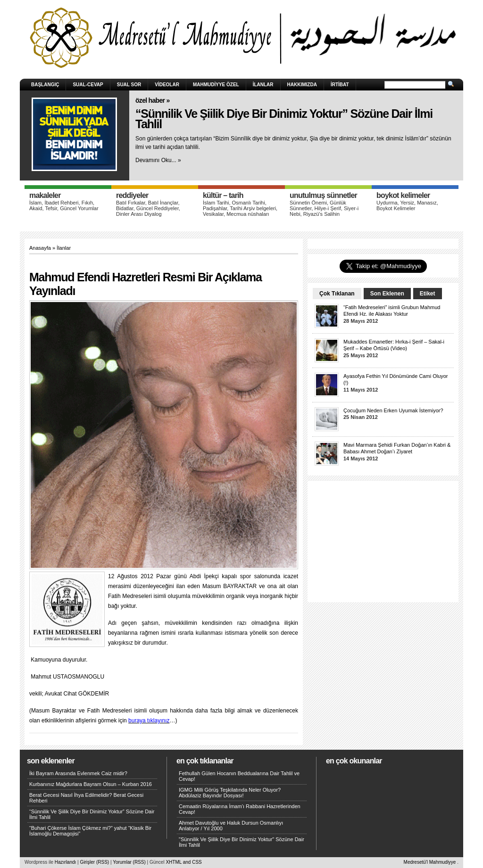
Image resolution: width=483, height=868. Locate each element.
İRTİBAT (340, 85)
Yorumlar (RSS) (129, 862)
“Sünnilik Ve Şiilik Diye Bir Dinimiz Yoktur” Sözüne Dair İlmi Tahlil (284, 119)
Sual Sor (129, 85)
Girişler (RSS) (94, 862)
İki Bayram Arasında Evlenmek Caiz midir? (78, 773)
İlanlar (263, 85)
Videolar (167, 85)
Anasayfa (40, 248)
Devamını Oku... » (158, 160)
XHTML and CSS (183, 862)
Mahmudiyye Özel (216, 85)
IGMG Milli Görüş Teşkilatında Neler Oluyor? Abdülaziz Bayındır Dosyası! (230, 793)
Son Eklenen (387, 294)
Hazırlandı (66, 862)
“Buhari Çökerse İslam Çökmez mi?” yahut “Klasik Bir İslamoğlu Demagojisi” (90, 831)
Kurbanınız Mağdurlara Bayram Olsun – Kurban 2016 (91, 784)
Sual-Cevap (88, 85)
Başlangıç (45, 85)
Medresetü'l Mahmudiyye (430, 862)
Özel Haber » (153, 100)
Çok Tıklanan (337, 294)
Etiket (428, 294)
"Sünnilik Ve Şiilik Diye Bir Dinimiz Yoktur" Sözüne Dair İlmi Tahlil (241, 842)
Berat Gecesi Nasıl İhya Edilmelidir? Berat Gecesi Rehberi (86, 798)
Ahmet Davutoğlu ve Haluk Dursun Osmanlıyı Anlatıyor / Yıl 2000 (231, 826)
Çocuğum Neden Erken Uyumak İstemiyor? (393, 410)
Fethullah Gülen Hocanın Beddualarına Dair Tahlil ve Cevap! (239, 776)
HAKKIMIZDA (302, 85)
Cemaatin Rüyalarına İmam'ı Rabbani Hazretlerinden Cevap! (240, 809)
